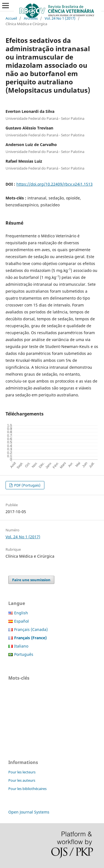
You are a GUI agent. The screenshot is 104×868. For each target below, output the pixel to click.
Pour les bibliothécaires (27, 789)
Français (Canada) (31, 629)
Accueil (11, 18)
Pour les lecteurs (22, 772)
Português (24, 654)
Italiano (21, 646)
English (21, 613)
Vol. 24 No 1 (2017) (60, 18)
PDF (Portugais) (27, 485)
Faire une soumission (31, 580)
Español (21, 621)
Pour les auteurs (22, 780)
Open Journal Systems (29, 812)
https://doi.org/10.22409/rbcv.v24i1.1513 (54, 184)
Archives (31, 18)
